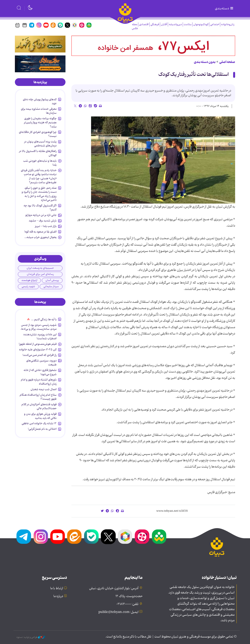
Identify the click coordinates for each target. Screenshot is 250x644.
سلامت (188, 24)
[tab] (40, 82)
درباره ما (58, 596)
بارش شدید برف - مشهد (43, 221)
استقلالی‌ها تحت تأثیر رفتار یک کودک (194, 75)
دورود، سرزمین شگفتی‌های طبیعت (41, 363)
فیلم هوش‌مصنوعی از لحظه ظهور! (38, 344)
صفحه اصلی (227, 62)
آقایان (164, 24)
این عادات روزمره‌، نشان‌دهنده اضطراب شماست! (40, 336)
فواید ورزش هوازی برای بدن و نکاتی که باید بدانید (40, 416)
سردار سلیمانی (51, 286)
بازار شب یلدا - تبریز (46, 226)
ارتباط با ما (57, 588)
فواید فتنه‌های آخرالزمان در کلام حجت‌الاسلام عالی (39, 406)
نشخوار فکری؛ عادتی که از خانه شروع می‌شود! (40, 372)
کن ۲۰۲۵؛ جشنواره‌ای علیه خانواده (38, 350)
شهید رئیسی (28, 286)
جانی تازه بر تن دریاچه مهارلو (41, 215)
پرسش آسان (52, 280)
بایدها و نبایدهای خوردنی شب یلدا (40, 163)
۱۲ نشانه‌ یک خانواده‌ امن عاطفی (39, 423)
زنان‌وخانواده (228, 24)
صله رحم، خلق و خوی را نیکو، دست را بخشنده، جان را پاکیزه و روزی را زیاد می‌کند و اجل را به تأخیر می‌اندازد (39, 194)
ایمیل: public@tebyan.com (118, 612)
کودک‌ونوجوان (201, 24)
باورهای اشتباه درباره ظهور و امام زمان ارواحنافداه (39, 382)
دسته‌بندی (224, 9)
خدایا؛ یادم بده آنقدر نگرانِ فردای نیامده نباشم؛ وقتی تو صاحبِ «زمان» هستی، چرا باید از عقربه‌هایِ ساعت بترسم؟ (39, 176)
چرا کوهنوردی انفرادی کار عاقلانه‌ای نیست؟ (38, 134)
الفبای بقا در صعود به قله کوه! (40, 232)
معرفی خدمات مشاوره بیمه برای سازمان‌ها (39, 111)
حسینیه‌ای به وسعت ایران (40, 268)
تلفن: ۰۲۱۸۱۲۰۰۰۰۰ (127, 604)
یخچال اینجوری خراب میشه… (40, 237)
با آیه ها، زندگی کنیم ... (44, 319)
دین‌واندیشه (175, 24)
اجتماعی (215, 24)
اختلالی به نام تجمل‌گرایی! (42, 429)
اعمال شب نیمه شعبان (44, 389)
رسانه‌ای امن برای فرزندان (40, 274)
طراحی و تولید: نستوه (31, 637)
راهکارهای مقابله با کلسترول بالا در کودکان (38, 153)
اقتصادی (144, 24)
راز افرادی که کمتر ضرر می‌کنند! (40, 355)
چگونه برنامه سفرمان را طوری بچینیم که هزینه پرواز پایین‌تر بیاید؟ (40, 122)
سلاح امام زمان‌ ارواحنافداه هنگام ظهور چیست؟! (38, 397)
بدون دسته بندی (205, 62)
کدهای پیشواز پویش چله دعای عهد (40, 101)
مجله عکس (135, 26)
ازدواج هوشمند (29, 280)
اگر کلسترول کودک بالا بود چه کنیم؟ (40, 208)
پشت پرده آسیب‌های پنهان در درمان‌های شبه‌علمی (40, 144)
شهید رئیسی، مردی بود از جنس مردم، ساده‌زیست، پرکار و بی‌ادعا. (38, 327)
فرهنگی (155, 24)
